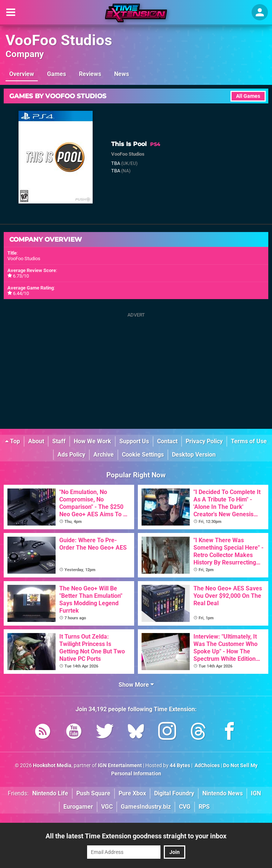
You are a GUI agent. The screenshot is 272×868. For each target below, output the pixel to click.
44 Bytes (180, 766)
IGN (256, 793)
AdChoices (207, 766)
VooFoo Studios (59, 40)
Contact (167, 441)
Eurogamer (78, 807)
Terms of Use (249, 441)
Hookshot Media (52, 766)
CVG (185, 807)
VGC (107, 807)
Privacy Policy (204, 441)
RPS (204, 807)
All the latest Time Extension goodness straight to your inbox (136, 836)
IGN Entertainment (120, 766)
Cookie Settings (143, 455)
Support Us (134, 441)
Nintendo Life (50, 793)
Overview (22, 74)
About (36, 441)
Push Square (93, 793)
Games (57, 74)
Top (13, 441)
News (122, 74)
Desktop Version (194, 455)
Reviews (90, 74)
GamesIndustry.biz (146, 807)
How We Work (92, 441)
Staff (59, 441)
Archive (104, 455)
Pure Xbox (132, 793)
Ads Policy (71, 455)
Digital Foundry (174, 793)
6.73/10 (21, 276)
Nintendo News (223, 793)
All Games (248, 96)
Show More (136, 685)
